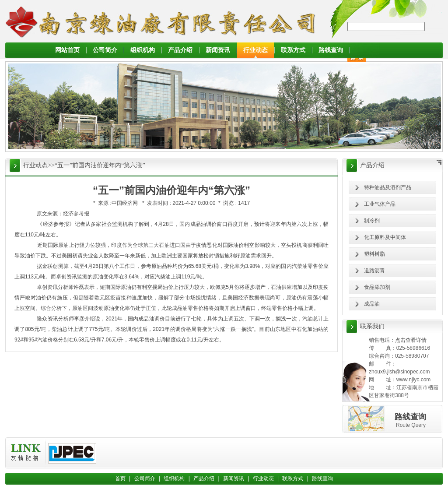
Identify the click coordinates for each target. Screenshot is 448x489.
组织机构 (143, 50)
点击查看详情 (411, 340)
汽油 (308, 319)
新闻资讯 (218, 50)
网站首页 (67, 50)
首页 (120, 478)
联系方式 (293, 50)
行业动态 (255, 50)
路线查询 (331, 50)
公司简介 (105, 50)
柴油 (302, 266)
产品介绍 (180, 50)
